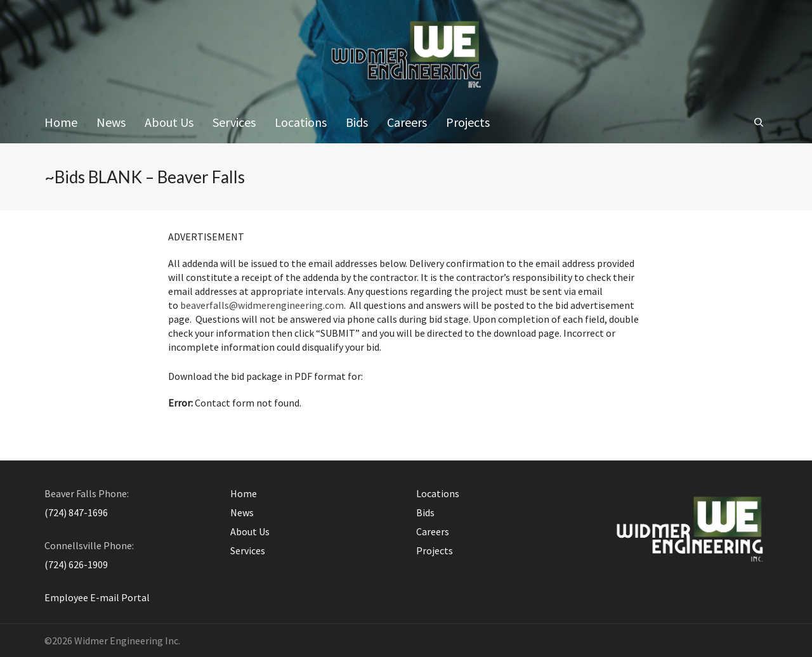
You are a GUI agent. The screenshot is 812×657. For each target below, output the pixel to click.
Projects (435, 550)
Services (248, 550)
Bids (425, 512)
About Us (250, 531)
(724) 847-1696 (76, 512)
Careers (433, 531)
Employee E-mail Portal (97, 597)
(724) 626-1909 (76, 564)
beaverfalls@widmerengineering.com (262, 305)
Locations (438, 493)
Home (244, 493)
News (242, 512)
